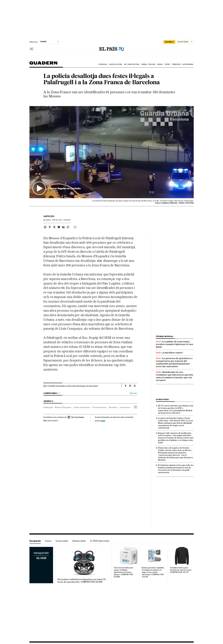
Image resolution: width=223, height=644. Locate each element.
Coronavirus (125, 407)
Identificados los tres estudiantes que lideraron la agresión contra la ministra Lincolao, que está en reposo (174, 376)
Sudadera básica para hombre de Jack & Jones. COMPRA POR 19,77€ (181, 570)
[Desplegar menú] (32, 49)
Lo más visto (162, 399)
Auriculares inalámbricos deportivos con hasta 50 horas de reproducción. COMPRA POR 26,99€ (82, 581)
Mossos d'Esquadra (63, 407)
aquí (103, 421)
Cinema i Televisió (148, 64)
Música (160, 64)
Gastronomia (188, 64)
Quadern (43, 64)
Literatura (103, 64)
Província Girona (99, 407)
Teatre (167, 64)
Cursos (48, 541)
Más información (51, 421)
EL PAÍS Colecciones (100, 541)
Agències (49, 216)
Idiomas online (79, 541)
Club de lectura (116, 64)
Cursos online (62, 541)
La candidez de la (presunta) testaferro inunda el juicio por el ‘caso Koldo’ (175, 344)
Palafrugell (48, 407)
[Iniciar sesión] (185, 42)
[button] (112, 152)
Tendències (176, 64)
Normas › (134, 393)
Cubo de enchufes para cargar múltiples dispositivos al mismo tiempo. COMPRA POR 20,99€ (124, 572)
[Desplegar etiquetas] (135, 407)
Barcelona (113, 407)
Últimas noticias (165, 336)
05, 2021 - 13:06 (61, 220)
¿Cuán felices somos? (173, 353)
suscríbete (169, 42)
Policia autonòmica (82, 407)
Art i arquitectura (132, 64)
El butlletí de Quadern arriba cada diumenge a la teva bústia (73, 386)
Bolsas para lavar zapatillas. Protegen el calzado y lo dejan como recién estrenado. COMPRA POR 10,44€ (153, 572)
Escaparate (35, 541)
